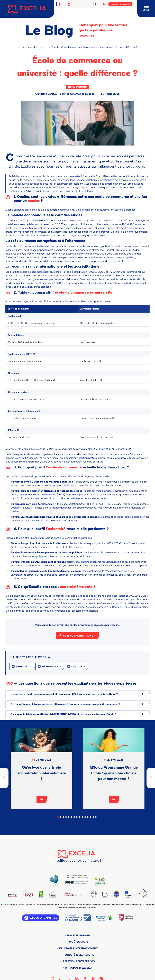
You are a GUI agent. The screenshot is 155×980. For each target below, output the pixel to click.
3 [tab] (63, 817)
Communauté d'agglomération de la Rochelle (78, 918)
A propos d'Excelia (32, 47)
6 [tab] (71, 817)
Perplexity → (52, 667)
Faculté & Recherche (79, 955)
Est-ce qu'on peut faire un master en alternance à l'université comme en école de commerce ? (77, 704)
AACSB (42, 895)
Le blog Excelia (51, 47)
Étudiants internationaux (79, 949)
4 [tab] (66, 817)
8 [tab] (77, 817)
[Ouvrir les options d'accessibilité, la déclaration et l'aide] (69, 4)
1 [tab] (58, 817)
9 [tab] (80, 817)
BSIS (100, 882)
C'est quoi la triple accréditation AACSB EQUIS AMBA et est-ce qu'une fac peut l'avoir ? (77, 714)
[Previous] (4, 778)
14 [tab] (93, 817)
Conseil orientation (71, 47)
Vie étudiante (79, 942)
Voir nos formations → (80, 636)
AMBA (54, 894)
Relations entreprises (79, 962)
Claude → (78, 667)
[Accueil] (27, 9)
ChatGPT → (24, 667)
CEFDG (13, 896)
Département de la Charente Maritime (105, 918)
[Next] (151, 778)
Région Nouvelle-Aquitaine (126, 918)
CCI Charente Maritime (41, 918)
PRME (77, 883)
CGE (127, 894)
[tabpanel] (42, 769)
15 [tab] (96, 817)
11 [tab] (85, 817)
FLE (110, 895)
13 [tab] (90, 817)
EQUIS (29, 894)
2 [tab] (61, 817)
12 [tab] (88, 817)
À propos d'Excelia (79, 968)
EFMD (76, 894)
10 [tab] (82, 817)
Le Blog (49, 30)
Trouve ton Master (120, 4)
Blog (96, 4)
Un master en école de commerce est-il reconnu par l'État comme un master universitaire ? (77, 694)
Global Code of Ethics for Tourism (54, 880)
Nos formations (79, 936)
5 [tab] (69, 817)
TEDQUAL (98, 894)
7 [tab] (74, 817)
